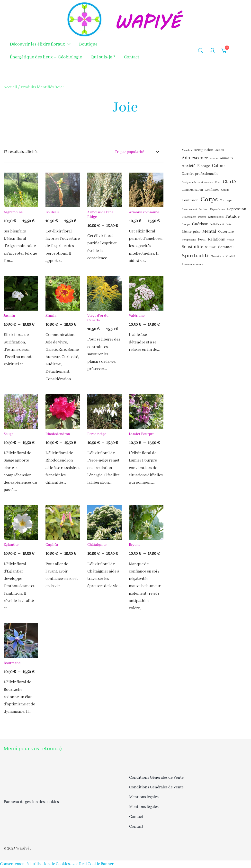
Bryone (135, 545)
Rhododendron (58, 434)
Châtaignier (97, 545)
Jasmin (9, 316)
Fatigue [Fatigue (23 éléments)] (233, 216)
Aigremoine (13, 212)
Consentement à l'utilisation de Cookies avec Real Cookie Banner (57, 864)
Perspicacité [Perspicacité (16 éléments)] (189, 240)
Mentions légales (144, 797)
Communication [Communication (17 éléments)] (192, 190)
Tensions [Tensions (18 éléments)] (218, 256)
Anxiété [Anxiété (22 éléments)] (188, 166)
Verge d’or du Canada (98, 318)
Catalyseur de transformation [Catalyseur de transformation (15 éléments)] (197, 182)
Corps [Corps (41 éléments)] (209, 199)
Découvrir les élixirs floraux (37, 44)
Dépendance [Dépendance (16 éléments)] (217, 209)
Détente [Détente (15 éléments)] (202, 217)
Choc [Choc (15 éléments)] (218, 182)
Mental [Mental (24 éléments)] (209, 232)
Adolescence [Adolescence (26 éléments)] (195, 158)
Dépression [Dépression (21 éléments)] (236, 209)
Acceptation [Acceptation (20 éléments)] (204, 150)
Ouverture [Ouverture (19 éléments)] (226, 232)
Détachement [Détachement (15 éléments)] (189, 217)
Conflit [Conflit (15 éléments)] (225, 190)
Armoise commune (144, 212)
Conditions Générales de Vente (156, 778)
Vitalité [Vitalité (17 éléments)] (230, 257)
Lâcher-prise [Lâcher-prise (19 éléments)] (191, 232)
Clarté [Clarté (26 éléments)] (229, 182)
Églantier (11, 545)
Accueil (10, 87)
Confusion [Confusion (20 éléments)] (190, 200)
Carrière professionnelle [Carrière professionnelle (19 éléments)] (200, 174)
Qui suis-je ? (103, 57)
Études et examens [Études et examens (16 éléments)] (193, 265)
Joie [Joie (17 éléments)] (229, 224)
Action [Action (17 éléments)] (220, 150)
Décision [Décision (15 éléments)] (203, 209)
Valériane (137, 316)
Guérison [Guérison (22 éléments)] (200, 224)
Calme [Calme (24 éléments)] (218, 166)
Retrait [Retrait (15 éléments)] (230, 240)
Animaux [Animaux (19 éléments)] (226, 158)
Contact (131, 57)
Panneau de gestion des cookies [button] (31, 802)
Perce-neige (97, 434)
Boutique (88, 44)
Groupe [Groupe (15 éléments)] (186, 225)
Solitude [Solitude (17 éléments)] (211, 247)
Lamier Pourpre (142, 434)
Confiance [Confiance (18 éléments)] (212, 190)
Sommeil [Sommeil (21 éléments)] (226, 247)
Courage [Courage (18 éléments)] (226, 200)
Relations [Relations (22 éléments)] (216, 239)
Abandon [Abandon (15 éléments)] (187, 150)
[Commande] (137, 152)
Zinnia (51, 316)
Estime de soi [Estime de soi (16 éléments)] (216, 217)
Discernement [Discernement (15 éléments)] (189, 209)
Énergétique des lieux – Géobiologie (46, 57)
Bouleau (52, 212)
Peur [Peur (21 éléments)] (202, 240)
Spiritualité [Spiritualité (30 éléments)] (196, 256)
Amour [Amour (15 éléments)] (214, 159)
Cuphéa (52, 545)
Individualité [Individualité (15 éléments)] (217, 225)
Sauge (9, 434)
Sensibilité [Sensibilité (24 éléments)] (192, 247)
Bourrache (12, 663)
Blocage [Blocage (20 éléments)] (204, 166)
